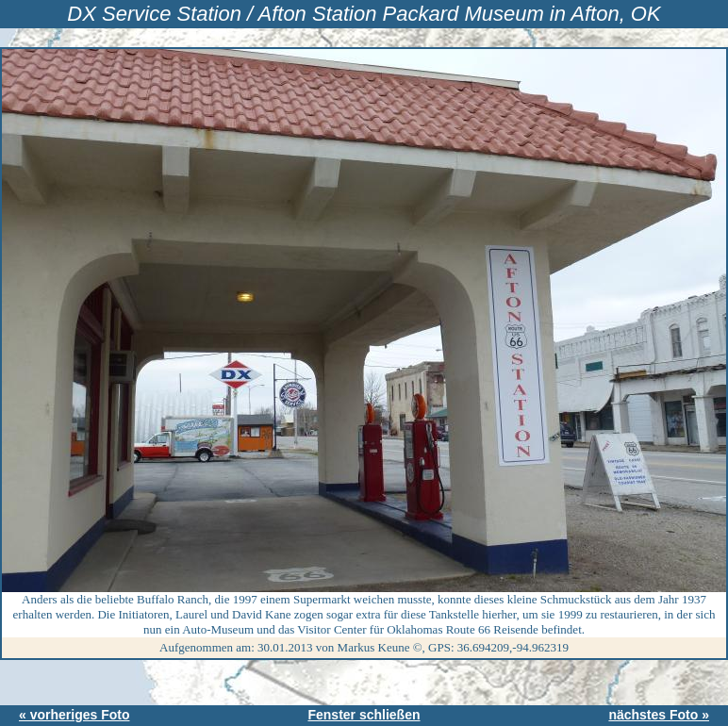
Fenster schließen (364, 715)
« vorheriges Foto (74, 715)
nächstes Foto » (659, 715)
